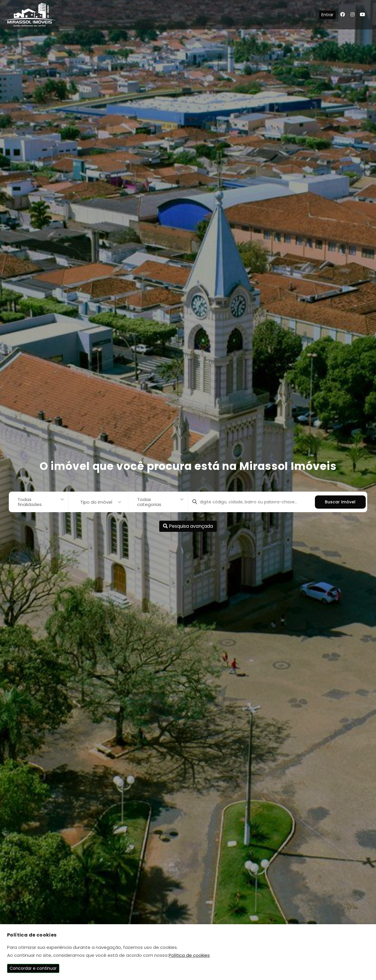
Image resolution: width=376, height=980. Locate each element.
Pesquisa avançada (188, 526)
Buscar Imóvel (340, 502)
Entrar (327, 15)
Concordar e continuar (33, 968)
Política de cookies (189, 955)
